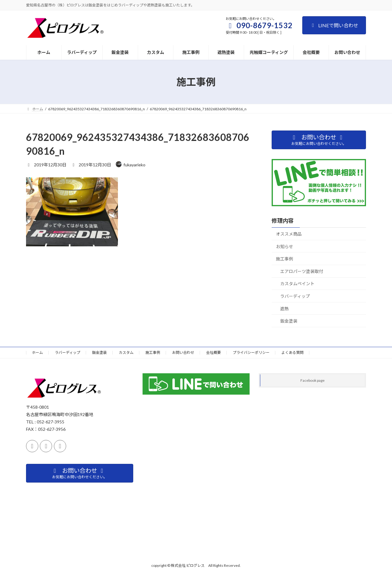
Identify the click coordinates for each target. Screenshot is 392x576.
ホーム (37, 352)
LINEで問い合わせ (334, 25)
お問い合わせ (183, 352)
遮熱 (285, 309)
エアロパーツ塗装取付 (302, 271)
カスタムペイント (297, 284)
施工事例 (285, 259)
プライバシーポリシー (251, 352)
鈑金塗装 (289, 321)
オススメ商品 (289, 234)
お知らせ (285, 246)
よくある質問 (292, 352)
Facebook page (313, 380)
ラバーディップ (295, 296)
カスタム (126, 352)
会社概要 (213, 352)
